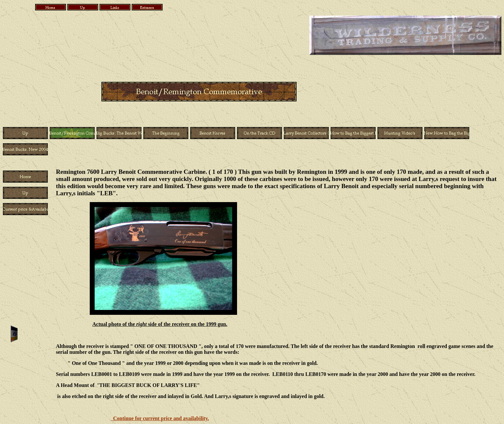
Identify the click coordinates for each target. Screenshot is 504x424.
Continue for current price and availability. (160, 418)
